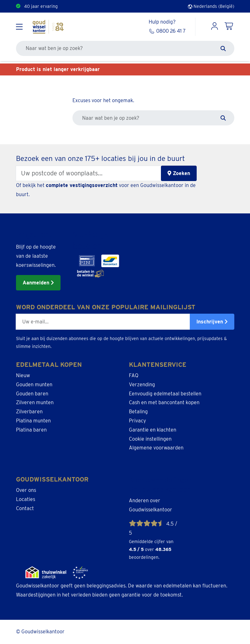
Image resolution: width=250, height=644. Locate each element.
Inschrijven (212, 322)
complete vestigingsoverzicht (82, 185)
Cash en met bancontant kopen (164, 402)
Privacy (138, 421)
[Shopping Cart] (229, 27)
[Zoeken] (223, 48)
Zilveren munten (35, 402)
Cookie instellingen (150, 439)
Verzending (142, 385)
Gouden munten (34, 385)
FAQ (134, 375)
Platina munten (33, 421)
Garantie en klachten (153, 430)
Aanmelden (38, 283)
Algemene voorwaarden (156, 448)
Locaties (26, 499)
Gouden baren (32, 394)
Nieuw (23, 375)
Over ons (26, 490)
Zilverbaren (29, 412)
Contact (25, 508)
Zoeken (179, 173)
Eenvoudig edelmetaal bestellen (165, 394)
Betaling (138, 412)
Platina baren (31, 430)
